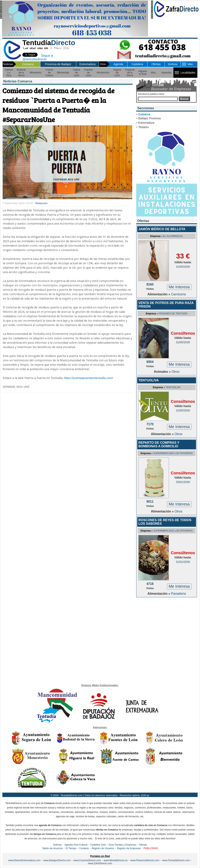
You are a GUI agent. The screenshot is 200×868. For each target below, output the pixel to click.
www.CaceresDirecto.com (87, 860)
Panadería (178, 594)
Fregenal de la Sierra (130, 73)
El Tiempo (71, 848)
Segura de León (117, 73)
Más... (154, 73)
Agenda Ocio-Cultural (76, 845)
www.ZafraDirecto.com (100, 863)
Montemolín (103, 73)
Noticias (57, 845)
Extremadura (87, 64)
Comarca (28, 64)
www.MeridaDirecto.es (116, 860)
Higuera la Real (143, 73)
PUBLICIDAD (151, 848)
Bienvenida (63, 73)
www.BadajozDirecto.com (57, 860)
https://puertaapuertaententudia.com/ (88, 378)
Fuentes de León (88, 73)
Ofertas (156, 64)
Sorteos (173, 64)
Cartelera (137, 64)
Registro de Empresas (129, 848)
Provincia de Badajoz (58, 64)
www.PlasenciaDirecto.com (145, 860)
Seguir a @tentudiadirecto (38, 57)
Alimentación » (159, 294)
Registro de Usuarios (103, 848)
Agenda (118, 64)
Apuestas (166, 73)
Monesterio (35, 73)
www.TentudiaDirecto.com (176, 860)
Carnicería (178, 294)
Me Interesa (179, 287)
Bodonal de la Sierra (21, 73)
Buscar (184, 99)
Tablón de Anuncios (52, 848)
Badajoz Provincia (149, 118)
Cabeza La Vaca (9, 73)
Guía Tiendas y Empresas (122, 845)
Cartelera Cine (98, 845)
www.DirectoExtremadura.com (24, 860)
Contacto (84, 848)
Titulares (143, 127)
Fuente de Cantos (49, 73)
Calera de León (76, 73)
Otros (175, 372)
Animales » (163, 372)
